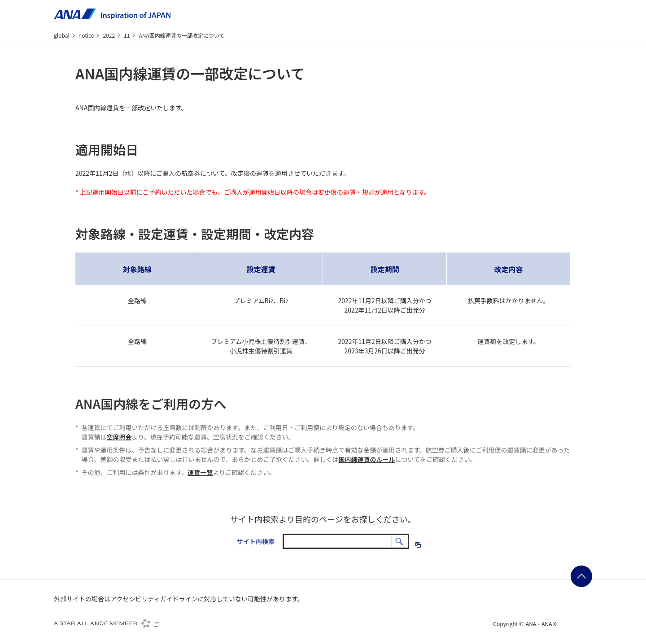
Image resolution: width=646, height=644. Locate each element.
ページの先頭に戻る (581, 576)
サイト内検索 (256, 541)
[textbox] (346, 541)
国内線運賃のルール (367, 459)
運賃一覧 (200, 472)
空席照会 (119, 437)
